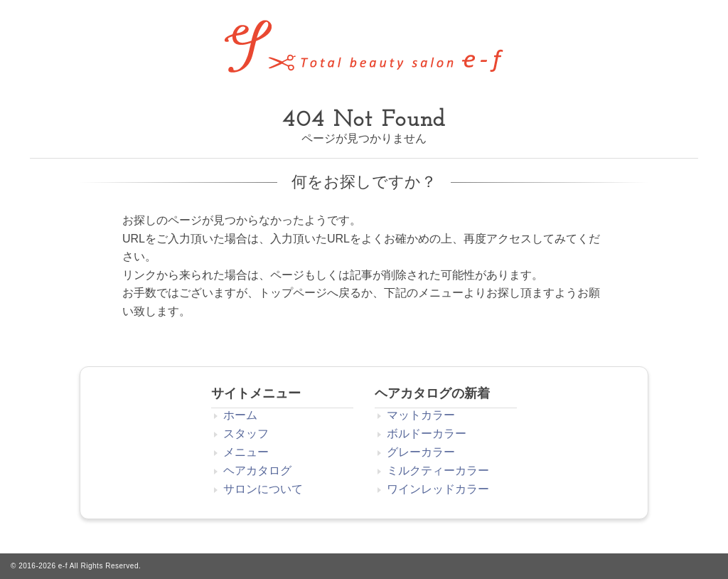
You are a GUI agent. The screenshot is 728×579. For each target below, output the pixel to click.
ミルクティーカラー (438, 471)
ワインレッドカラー (438, 489)
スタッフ (246, 434)
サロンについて (263, 489)
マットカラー (421, 415)
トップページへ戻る (310, 293)
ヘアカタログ (257, 471)
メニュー (246, 452)
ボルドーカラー (427, 434)
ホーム (240, 415)
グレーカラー (421, 452)
